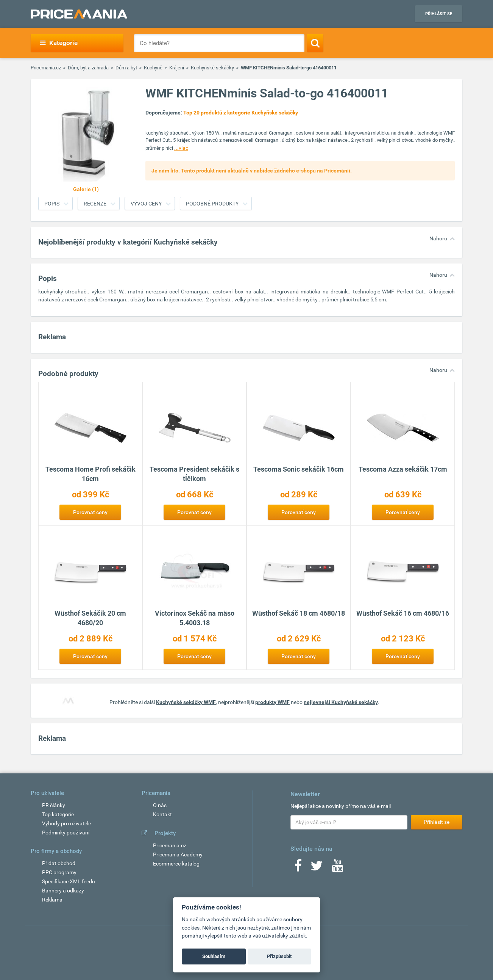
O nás (160, 805)
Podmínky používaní (66, 833)
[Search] (315, 43)
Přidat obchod (59, 863)
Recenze (95, 204)
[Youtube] (337, 868)
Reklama (52, 900)
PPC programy (59, 872)
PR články (54, 805)
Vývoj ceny (146, 204)
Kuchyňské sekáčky (212, 68)
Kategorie (59, 43)
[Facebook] (298, 868)
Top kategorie (58, 814)
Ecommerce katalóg (176, 864)
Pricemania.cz (46, 68)
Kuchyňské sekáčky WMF (186, 702)
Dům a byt (126, 68)
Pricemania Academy (178, 855)
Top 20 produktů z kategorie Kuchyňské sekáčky (241, 113)
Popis (52, 204)
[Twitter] (317, 868)
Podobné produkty (212, 204)
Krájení (177, 68)
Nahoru (438, 238)
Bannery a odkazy (63, 891)
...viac (181, 148)
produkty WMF (272, 702)
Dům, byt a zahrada (88, 68)
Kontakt (162, 814)
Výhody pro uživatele (66, 823)
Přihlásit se (439, 14)
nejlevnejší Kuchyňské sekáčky (341, 702)
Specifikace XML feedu (69, 881)
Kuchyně (153, 68)
